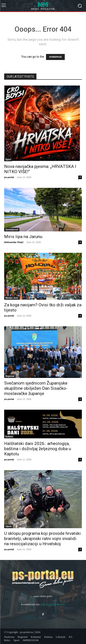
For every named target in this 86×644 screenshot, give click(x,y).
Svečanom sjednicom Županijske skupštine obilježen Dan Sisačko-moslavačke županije (36, 388)
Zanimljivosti (12, 230)
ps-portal (9, 177)
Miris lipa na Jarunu (23, 237)
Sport (8, 159)
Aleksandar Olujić (14, 242)
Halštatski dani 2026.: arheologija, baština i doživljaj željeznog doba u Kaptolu (38, 449)
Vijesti (8, 526)
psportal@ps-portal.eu (53, 604)
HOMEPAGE (55, 57)
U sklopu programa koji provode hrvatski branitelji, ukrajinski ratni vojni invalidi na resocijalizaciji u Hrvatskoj (42, 539)
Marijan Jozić (12, 298)
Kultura (9, 436)
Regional (10, 376)
